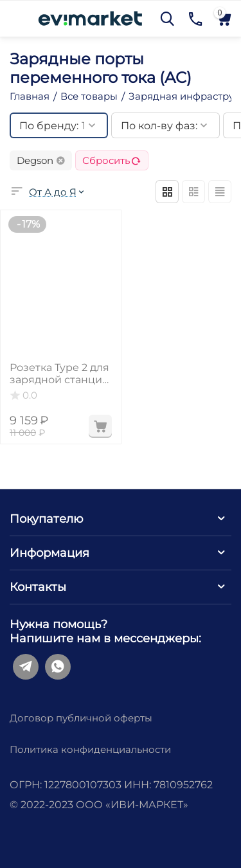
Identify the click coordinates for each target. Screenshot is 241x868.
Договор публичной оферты (81, 718)
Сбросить (112, 160)
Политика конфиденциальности (90, 749)
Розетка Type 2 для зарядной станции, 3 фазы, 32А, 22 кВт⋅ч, (60, 374)
